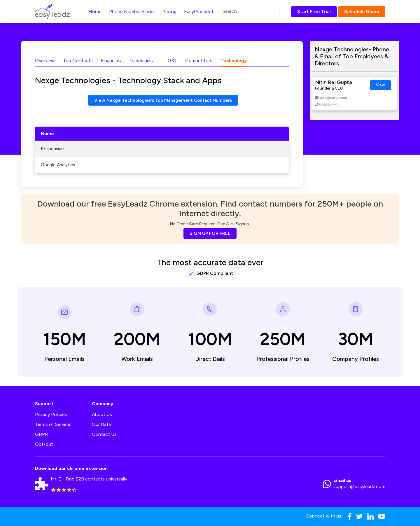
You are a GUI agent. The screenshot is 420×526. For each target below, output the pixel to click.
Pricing (169, 12)
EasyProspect (199, 12)
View (380, 85)
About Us (102, 415)
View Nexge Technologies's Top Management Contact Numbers (163, 100)
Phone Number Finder (132, 12)
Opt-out (44, 444)
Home (95, 12)
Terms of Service (53, 425)
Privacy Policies (51, 415)
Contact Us (104, 435)
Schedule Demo (362, 12)
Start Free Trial (314, 12)
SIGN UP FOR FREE (210, 234)
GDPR (41, 435)
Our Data (101, 425)
